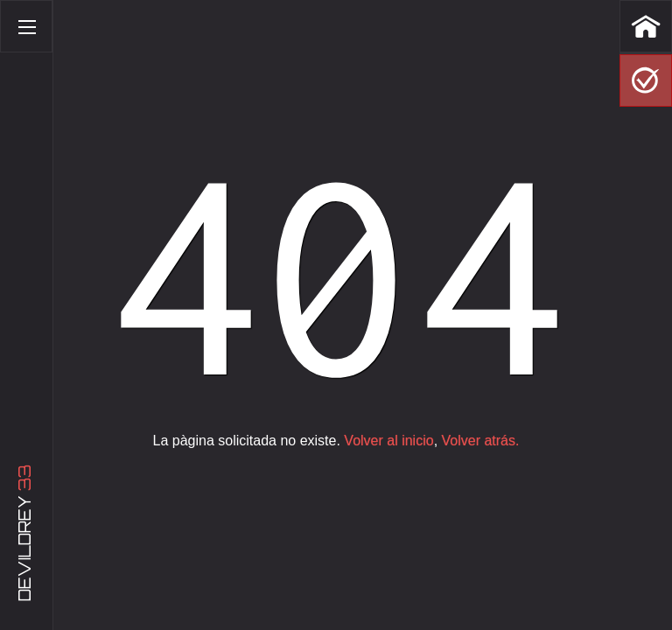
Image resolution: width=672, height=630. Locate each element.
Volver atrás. (481, 441)
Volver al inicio (388, 441)
